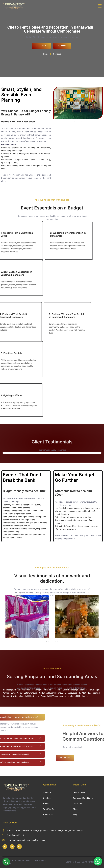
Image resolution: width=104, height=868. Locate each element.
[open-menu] (100, 6)
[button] (75, 122)
